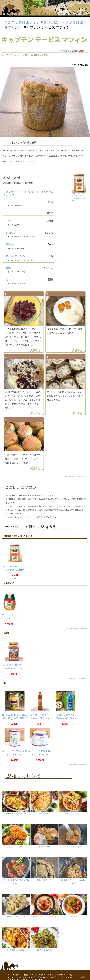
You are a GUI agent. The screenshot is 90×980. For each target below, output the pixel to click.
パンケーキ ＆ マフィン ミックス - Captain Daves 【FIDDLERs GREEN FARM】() (79, 196)
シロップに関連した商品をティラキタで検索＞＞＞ (76, 628)
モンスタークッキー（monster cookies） (73, 870)
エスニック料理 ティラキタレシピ (31, 22)
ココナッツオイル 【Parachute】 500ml (65, 717)
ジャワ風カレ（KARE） (16, 938)
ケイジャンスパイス (73, 835)
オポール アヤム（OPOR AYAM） (45, 905)
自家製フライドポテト (16, 905)
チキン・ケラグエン (73, 802)
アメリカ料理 (72, 22)
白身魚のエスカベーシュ (16, 802)
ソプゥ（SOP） (73, 905)
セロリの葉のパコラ (45, 938)
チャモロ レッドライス (16, 835)
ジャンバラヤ (45, 835)
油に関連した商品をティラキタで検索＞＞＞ (78, 765)
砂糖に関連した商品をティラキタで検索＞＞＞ (77, 678)
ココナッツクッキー (45, 868)
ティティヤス (45, 802)
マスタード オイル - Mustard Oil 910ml (40, 717)
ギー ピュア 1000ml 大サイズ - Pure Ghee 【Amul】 (15, 754)
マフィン (11, 27)
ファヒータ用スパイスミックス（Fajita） (16, 870)
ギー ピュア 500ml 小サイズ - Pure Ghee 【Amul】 (40, 754)
